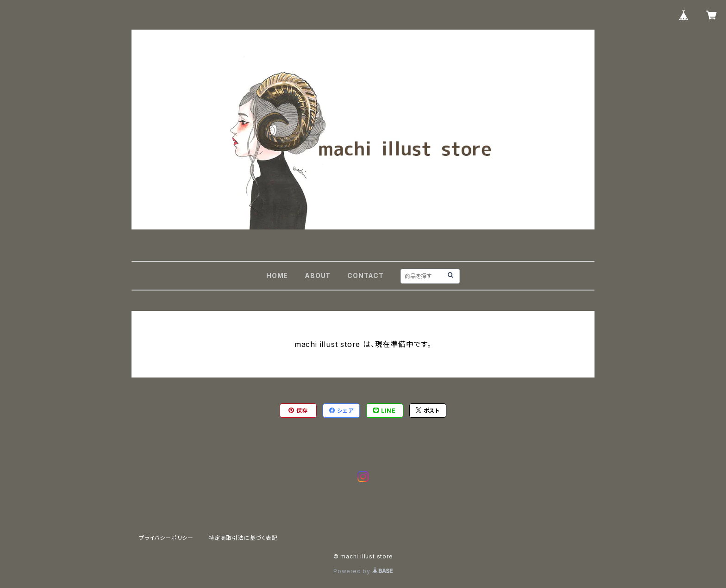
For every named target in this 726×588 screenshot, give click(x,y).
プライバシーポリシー (166, 538)
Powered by (363, 571)
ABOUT (318, 275)
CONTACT (366, 275)
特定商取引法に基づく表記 (243, 538)
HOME (277, 275)
